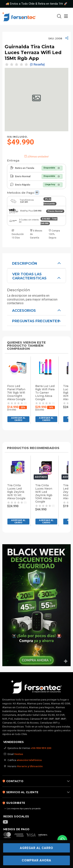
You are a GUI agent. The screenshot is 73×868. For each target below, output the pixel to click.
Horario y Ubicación (30, 766)
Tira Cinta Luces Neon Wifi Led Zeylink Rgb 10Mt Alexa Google (44, 494)
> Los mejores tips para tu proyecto (23, 809)
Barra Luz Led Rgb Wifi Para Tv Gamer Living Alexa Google (45, 393)
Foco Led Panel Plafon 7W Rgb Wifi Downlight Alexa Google (16, 393)
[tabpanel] (36, 281)
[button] (18, 419)
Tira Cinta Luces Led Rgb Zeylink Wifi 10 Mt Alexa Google (16, 492)
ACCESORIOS (24, 310)
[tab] (36, 263)
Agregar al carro (36, 848)
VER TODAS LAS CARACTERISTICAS (29, 276)
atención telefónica (29, 760)
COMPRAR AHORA (36, 860)
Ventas (19, 754)
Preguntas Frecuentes (36, 321)
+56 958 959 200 (41, 748)
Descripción (25, 263)
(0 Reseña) (37, 65)
